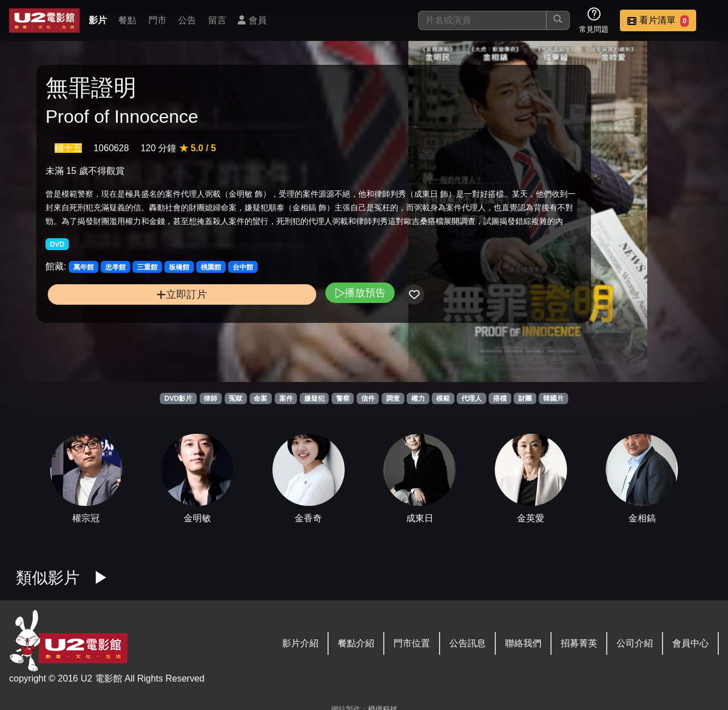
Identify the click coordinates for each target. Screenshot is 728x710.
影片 (98, 20)
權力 (418, 398)
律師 (210, 398)
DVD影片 (178, 398)
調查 (393, 398)
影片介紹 (300, 643)
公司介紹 (635, 643)
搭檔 (500, 398)
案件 (286, 398)
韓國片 (553, 398)
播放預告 (246, 333)
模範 (443, 398)
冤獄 (235, 398)
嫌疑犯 (315, 398)
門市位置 (412, 643)
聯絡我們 (523, 643)
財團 (525, 398)
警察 (343, 398)
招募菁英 (579, 643)
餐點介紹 (356, 643)
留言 (217, 20)
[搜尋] (482, 20)
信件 (368, 398)
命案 (260, 398)
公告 (187, 20)
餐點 (127, 20)
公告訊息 (468, 643)
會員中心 (690, 643)
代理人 (471, 398)
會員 (252, 20)
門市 (158, 20)
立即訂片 (125, 335)
